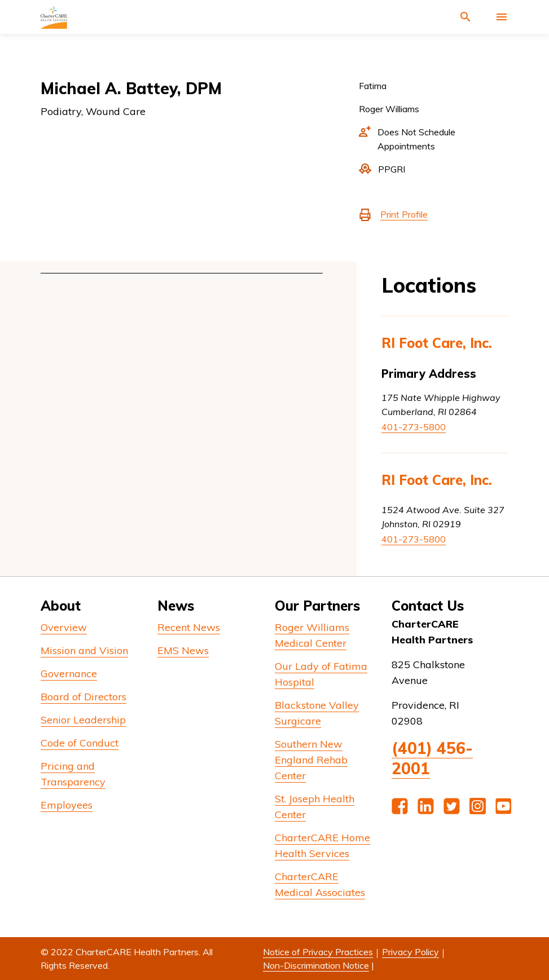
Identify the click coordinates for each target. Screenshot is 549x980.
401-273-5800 (414, 427)
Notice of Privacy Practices (318, 952)
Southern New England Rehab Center (311, 760)
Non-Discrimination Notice (316, 965)
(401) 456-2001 (432, 758)
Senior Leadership (83, 720)
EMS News (183, 650)
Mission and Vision (84, 650)
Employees (67, 805)
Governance (69, 674)
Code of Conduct (80, 743)
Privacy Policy (410, 952)
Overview (64, 627)
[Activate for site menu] (502, 17)
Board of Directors (84, 697)
